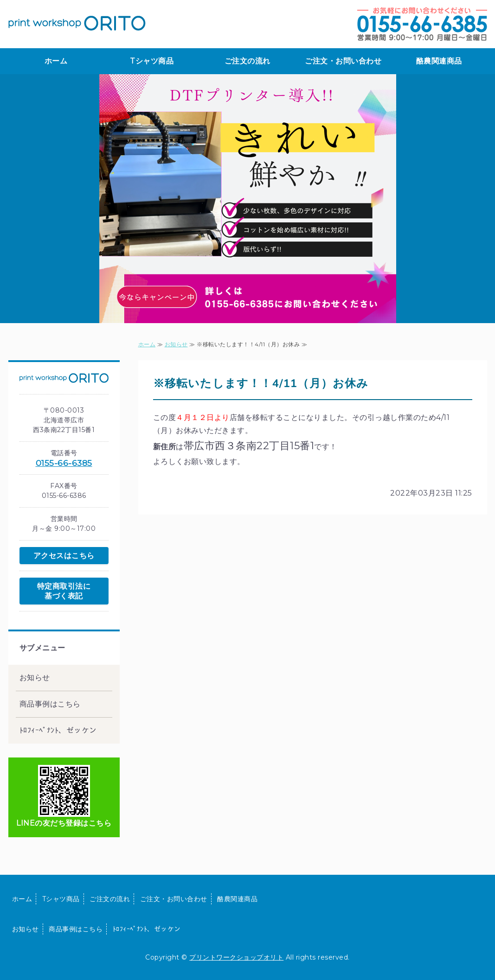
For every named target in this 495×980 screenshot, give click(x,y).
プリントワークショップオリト (236, 957)
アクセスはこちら (64, 556)
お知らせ (176, 344)
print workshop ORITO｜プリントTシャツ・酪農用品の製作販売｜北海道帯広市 (77, 23)
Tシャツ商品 (152, 61)
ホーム (56, 61)
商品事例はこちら (50, 704)
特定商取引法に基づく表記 (64, 591)
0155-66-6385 (64, 463)
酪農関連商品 (439, 61)
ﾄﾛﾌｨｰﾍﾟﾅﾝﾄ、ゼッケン (58, 730)
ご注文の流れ (247, 61)
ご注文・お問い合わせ (343, 61)
